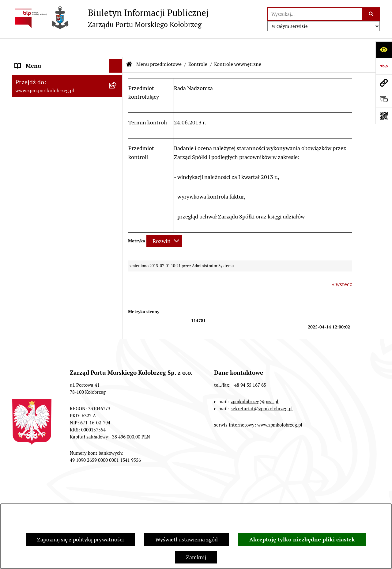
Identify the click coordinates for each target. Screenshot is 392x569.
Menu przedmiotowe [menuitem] (40, 75)
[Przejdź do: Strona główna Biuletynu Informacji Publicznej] (129, 46)
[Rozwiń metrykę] (164, 223)
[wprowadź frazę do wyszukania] (315, 14)
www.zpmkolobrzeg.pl (280, 459)
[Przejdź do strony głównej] (110, 18)
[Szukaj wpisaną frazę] (371, 14)
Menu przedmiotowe (159, 46)
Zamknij (196, 557)
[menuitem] (67, 93)
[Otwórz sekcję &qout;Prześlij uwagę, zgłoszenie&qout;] (384, 99)
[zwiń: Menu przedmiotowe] (117, 75)
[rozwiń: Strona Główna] (117, 61)
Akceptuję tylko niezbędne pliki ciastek (302, 539)
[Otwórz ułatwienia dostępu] (384, 50)
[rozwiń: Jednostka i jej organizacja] (117, 93)
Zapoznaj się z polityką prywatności (80, 539)
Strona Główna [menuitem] (33, 61)
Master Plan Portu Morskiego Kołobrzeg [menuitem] (50, 324)
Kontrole (198, 46)
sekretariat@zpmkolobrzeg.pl (262, 443)
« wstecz (342, 266)
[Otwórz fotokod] (384, 116)
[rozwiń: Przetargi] (117, 128)
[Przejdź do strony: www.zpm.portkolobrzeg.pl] (384, 83)
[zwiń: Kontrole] (117, 261)
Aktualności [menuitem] (29, 342)
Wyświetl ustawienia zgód (187, 539)
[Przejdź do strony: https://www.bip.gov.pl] (384, 66)
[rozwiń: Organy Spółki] (117, 110)
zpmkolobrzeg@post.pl (254, 436)
